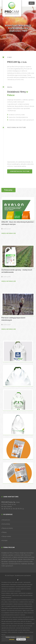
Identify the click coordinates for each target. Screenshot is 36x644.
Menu (32, 3)
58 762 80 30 (8, 509)
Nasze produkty (7, 528)
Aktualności (6, 520)
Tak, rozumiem (21, 639)
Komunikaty (6, 524)
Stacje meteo (6, 536)
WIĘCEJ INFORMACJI (8, 233)
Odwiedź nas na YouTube (20, 171)
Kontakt (4, 541)
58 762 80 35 (20, 509)
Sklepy (4, 532)
